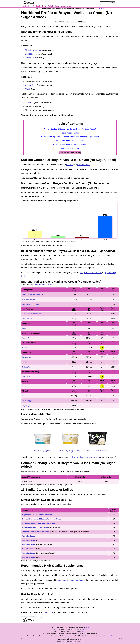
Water (27, 89)
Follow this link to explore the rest (85, 457)
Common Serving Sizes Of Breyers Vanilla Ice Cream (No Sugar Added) (70, 137)
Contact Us (48, 612)
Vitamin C (29, 103)
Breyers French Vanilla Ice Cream (35, 527)
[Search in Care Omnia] (105, 2)
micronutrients (84, 165)
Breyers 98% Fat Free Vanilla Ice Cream (37, 515)
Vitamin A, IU (31, 85)
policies (88, 627)
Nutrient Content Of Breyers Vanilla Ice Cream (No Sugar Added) (70, 129)
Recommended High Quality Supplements (70, 145)
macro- (69, 165)
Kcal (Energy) (27, 401)
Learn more (100, 9)
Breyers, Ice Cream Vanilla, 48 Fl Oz (97, 451)
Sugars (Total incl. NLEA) (31, 304)
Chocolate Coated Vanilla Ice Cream (36, 532)
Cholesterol (30, 54)
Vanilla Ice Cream (28, 536)
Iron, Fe (25, 362)
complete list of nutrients (91, 273)
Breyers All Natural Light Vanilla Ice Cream (38, 523)
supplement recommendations (71, 580)
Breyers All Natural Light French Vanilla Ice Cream (41, 519)
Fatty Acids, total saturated (31, 314)
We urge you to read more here (105, 636)
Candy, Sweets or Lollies (43, 285)
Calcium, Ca (30, 58)
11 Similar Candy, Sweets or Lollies (70, 141)
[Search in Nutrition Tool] (66, 22)
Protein (24, 328)
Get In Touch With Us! (70, 148)
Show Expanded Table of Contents (70, 153)
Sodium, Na (26, 367)
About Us (74, 625)
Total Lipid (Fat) (27, 319)
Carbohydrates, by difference (32, 294)
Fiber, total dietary (33, 50)
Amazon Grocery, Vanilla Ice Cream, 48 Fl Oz (43, 451)
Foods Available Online (70, 133)
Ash (23, 396)
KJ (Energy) (26, 406)
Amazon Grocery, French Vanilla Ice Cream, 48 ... (70, 451)
